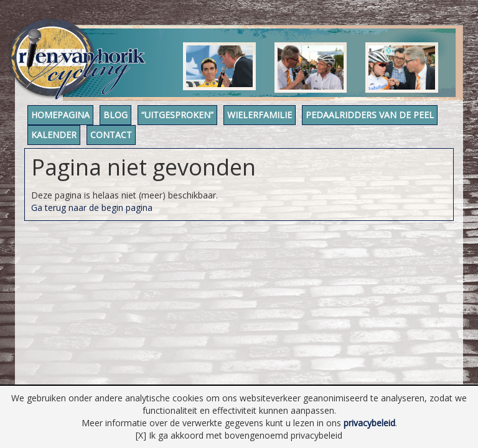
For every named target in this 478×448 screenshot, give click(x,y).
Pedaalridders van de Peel (101, 141)
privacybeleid (369, 423)
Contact (284, 141)
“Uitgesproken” (209, 121)
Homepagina (67, 121)
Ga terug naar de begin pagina (92, 213)
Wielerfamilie (303, 121)
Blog (134, 121)
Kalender (214, 141)
